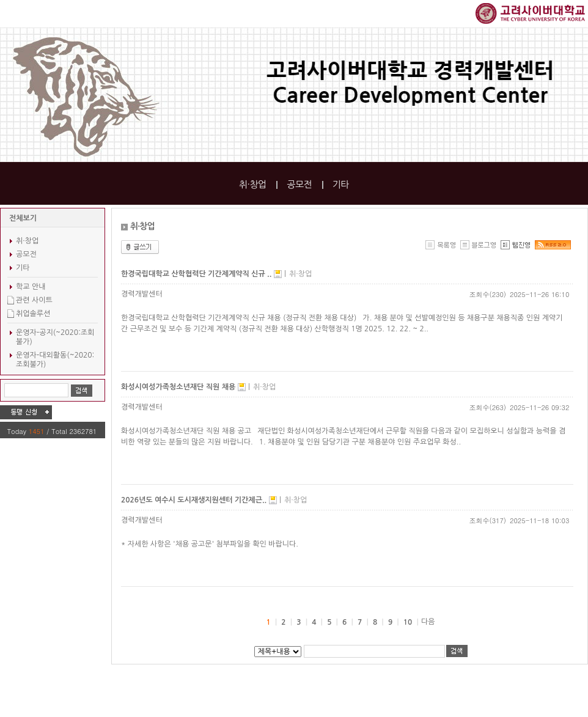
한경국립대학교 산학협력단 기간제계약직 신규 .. (197, 274)
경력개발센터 (142, 294)
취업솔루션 (33, 314)
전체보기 (23, 218)
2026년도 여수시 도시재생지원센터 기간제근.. (195, 500)
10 (408, 622)
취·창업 (253, 184)
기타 (341, 184)
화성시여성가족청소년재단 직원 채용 (179, 387)
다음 (428, 622)
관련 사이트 (34, 300)
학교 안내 (31, 287)
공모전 (299, 184)
